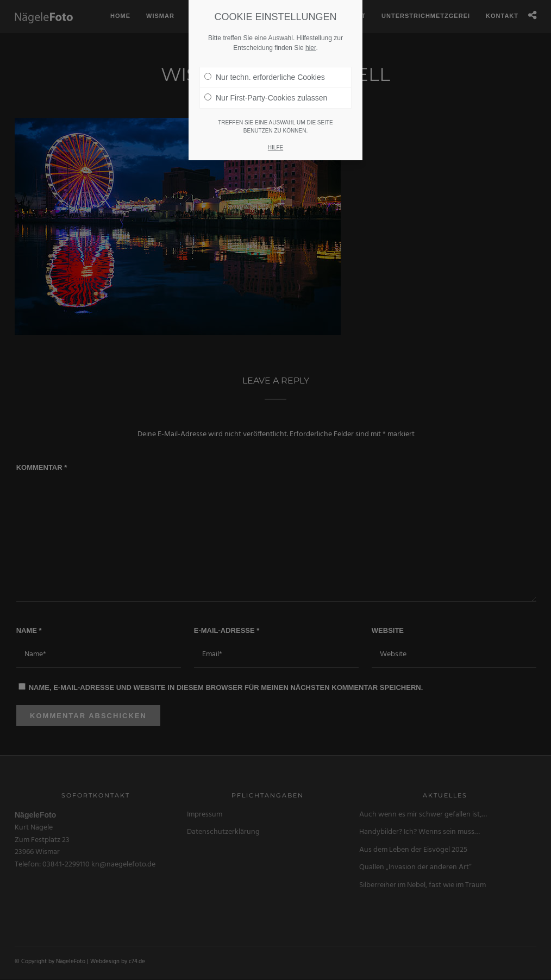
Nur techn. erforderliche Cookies (265, 62)
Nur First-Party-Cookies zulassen (266, 83)
